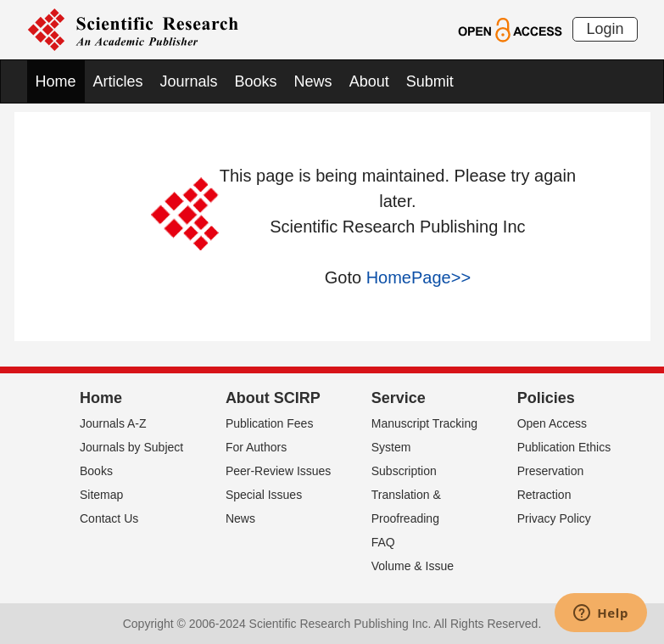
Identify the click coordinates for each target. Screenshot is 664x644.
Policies (546, 398)
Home (56, 81)
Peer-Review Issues (279, 471)
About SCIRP (273, 398)
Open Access (552, 423)
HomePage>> (418, 277)
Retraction (544, 495)
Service (399, 398)
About (369, 81)
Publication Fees (270, 423)
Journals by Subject (131, 447)
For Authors (256, 447)
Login (605, 29)
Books (256, 81)
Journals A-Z (113, 423)
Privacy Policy (554, 518)
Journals (189, 81)
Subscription (404, 471)
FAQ (383, 542)
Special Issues (264, 495)
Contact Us (109, 518)
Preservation (551, 471)
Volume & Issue (413, 566)
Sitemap (101, 495)
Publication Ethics (564, 447)
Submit (430, 81)
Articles (118, 81)
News (313, 81)
